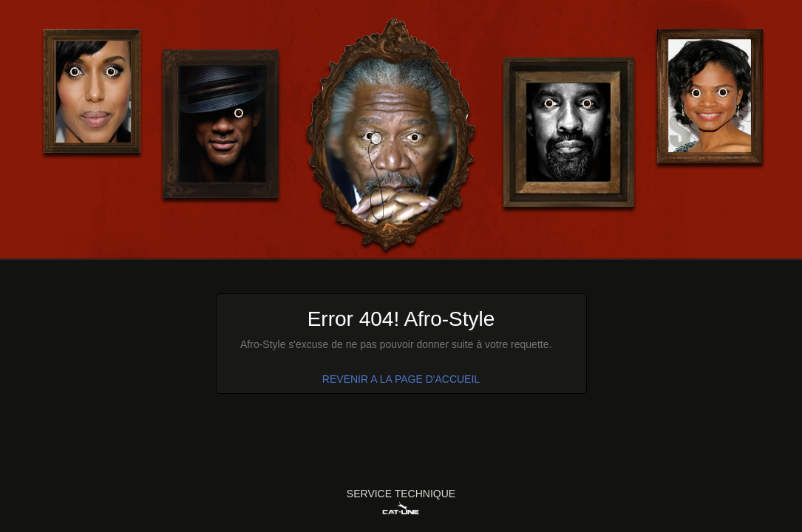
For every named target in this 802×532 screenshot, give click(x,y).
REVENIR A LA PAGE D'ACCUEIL (401, 379)
